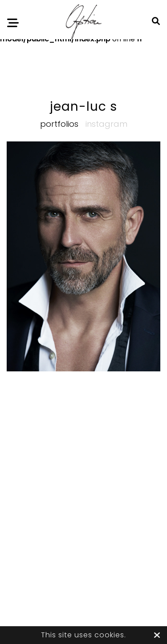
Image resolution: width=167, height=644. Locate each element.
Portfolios (59, 124)
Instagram (106, 124)
